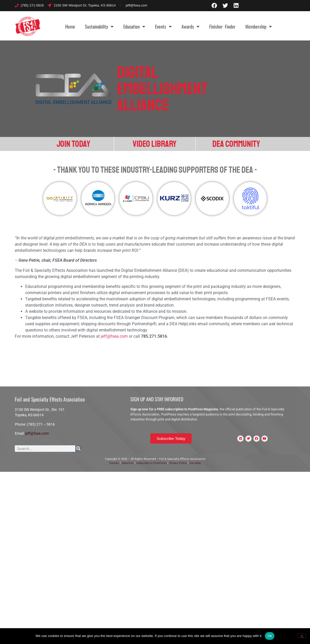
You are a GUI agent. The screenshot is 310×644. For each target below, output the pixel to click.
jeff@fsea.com (114, 336)
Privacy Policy (178, 463)
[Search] (79, 449)
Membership (259, 26)
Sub (139, 463)
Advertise (127, 463)
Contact (114, 463)
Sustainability (99, 26)
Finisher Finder (222, 26)
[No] (302, 636)
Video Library (155, 144)
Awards (190, 26)
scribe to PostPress (154, 463)
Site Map (195, 463)
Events (163, 26)
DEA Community (236, 144)
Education (134, 26)
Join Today (73, 144)
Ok (270, 636)
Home (70, 26)
